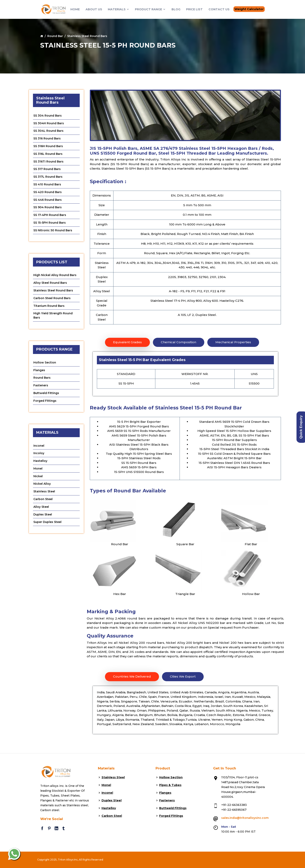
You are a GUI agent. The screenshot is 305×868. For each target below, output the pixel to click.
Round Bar (55, 36)
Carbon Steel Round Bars (52, 299)
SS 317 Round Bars (47, 169)
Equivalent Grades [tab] (127, 342)
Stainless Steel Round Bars (53, 291)
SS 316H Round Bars (48, 146)
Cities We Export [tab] (183, 676)
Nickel (38, 478)
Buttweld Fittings (46, 394)
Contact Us (219, 10)
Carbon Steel (43, 501)
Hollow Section (45, 363)
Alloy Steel (41, 508)
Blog (176, 10)
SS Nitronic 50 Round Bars (53, 231)
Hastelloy (40, 462)
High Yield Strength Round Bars (53, 316)
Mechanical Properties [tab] (233, 342)
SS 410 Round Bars (47, 185)
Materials (119, 10)
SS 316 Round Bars (47, 139)
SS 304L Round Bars (49, 131)
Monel (38, 470)
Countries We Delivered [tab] (132, 676)
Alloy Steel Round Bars (50, 284)
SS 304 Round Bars (48, 116)
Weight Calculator (249, 9)
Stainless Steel (44, 493)
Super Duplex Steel (47, 524)
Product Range (150, 10)
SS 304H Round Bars (49, 123)
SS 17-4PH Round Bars (50, 216)
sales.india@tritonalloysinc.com (245, 818)
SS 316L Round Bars (48, 154)
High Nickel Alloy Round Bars (55, 276)
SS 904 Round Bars (48, 208)
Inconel (39, 447)
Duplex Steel (43, 516)
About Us (94, 10)
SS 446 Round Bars (48, 200)
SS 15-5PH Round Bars (50, 223)
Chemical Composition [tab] (179, 342)
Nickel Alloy (42, 485)
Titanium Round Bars (49, 307)
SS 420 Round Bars (48, 192)
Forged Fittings (45, 402)
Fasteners (41, 387)
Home (75, 10)
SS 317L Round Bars (48, 177)
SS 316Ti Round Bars (49, 162)
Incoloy (39, 455)
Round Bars (42, 379)
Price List (194, 10)
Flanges (39, 371)
